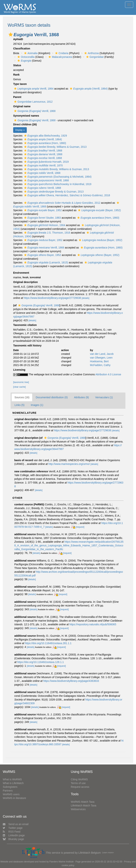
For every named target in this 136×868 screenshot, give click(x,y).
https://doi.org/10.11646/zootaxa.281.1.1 (48, 643)
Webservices (78, 809)
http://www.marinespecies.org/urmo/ (69, 464)
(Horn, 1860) (45, 143)
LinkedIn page (14, 835)
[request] (80, 527)
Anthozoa (91, 53)
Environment (21, 273)
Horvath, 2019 (46, 162)
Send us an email (16, 824)
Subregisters (10, 787)
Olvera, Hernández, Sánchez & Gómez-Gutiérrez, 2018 (67, 195)
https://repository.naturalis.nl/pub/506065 (93, 624)
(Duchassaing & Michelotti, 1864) (57, 177)
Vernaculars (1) (104, 397)
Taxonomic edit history (27, 345)
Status (17, 65)
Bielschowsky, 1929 (45, 136)
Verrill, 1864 (33, 89)
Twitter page (13, 828)
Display (20, 130)
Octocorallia (26, 57)
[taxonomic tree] (21, 382)
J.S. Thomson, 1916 (47, 233)
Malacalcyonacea (60, 57)
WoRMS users (11, 794)
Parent (17, 97)
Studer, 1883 (42, 218)
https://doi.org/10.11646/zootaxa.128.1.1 (41, 662)
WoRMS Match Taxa (83, 802)
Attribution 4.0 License (108, 374)
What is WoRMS (12, 779)
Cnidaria (61, 53)
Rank (16, 75)
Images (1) (37, 405)
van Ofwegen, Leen (101, 358)
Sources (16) (22, 397)
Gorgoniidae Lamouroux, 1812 (33, 102)
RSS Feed (12, 832)
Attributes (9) (81, 397)
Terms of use (78, 783)
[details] (86, 298)
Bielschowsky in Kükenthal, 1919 (57, 184)
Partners (8, 791)
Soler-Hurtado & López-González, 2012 (62, 203)
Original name (22, 106)
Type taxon (20, 84)
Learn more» (108, 853)
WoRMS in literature (14, 798)
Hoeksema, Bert (99, 361)
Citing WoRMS (79, 779)
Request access (80, 787)
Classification (22, 49)
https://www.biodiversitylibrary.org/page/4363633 (71, 681)
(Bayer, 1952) (99, 210)
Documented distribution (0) (52, 397)
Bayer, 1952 (42, 210)
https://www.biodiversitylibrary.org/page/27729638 (52, 298)
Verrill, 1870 (43, 165)
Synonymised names (26, 116)
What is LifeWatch (13, 783)
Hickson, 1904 (44, 225)
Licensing (19, 370)
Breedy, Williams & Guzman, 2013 (55, 147)
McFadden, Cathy (100, 365)
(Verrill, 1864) (88, 89)
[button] (11, 35)
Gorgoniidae (94, 57)
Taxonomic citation (25, 325)
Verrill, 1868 (34, 111)
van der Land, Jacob (102, 354)
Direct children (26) (25, 124)
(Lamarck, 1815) (46, 262)
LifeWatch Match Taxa (84, 806)
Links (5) (20, 405)
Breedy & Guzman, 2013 (53, 192)
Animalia (30, 53)
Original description (25, 282)
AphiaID (18, 39)
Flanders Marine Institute (62, 862)
